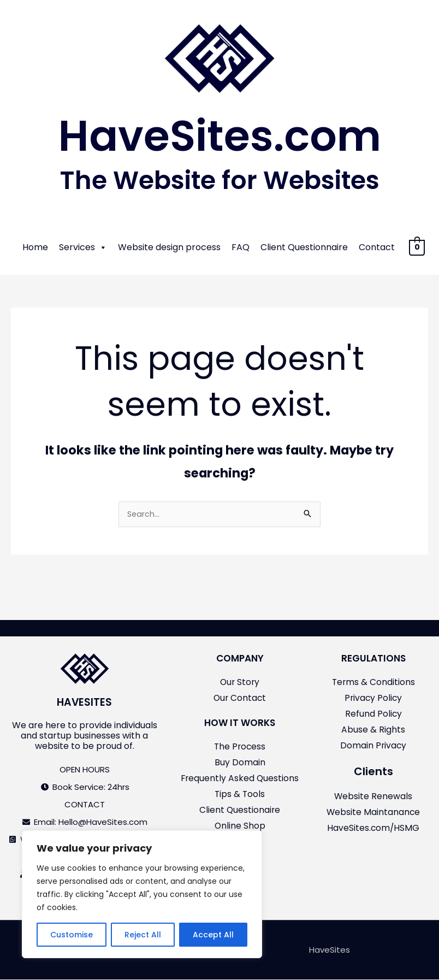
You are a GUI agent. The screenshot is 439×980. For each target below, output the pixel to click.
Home (35, 247)
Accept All (213, 935)
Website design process (169, 247)
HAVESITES (84, 703)
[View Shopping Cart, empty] (417, 247)
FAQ (241, 247)
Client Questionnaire (304, 247)
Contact (377, 247)
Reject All (143, 935)
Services (83, 247)
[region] (142, 894)
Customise (72, 935)
